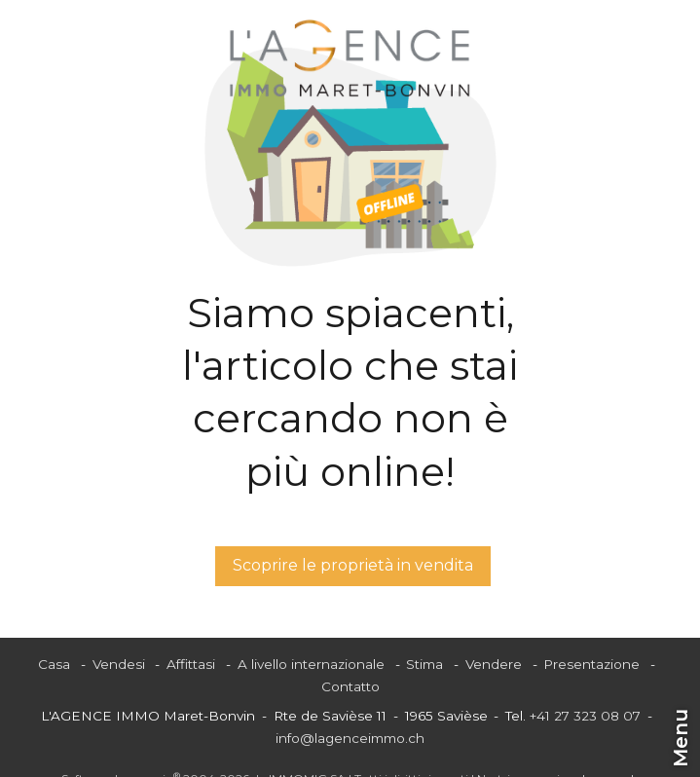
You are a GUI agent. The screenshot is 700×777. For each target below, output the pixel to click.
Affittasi (191, 664)
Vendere (494, 664)
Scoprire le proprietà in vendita (353, 565)
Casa (54, 664)
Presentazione (591, 664)
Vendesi (119, 664)
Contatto (350, 686)
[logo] (350, 58)
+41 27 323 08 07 (585, 716)
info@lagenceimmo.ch (350, 738)
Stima (424, 664)
